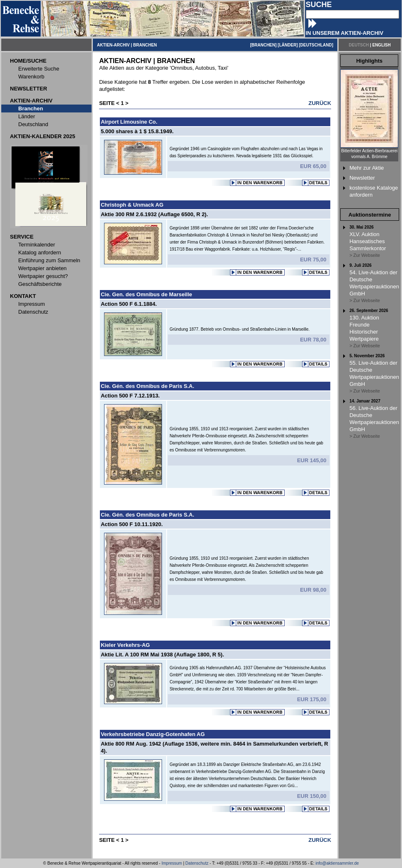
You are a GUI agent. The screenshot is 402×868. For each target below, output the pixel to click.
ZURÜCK (320, 103)
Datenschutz (197, 863)
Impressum (172, 863)
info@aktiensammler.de (337, 863)
